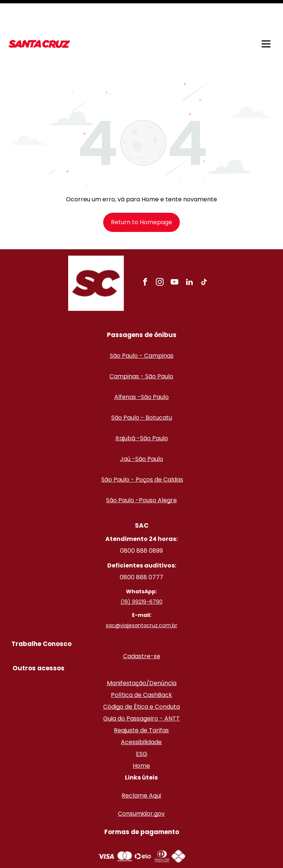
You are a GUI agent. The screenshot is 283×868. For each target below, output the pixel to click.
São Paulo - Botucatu (142, 393)
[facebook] (145, 258)
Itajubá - (128, 413)
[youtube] (175, 258)
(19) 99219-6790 (141, 577)
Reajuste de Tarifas (141, 705)
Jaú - (128, 434)
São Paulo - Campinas (142, 331)
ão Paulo (161, 351)
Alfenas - (127, 372)
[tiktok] (204, 258)
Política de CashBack (141, 670)
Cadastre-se (142, 631)
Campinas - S (129, 351)
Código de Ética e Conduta (141, 682)
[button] (266, 19)
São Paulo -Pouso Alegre (141, 475)
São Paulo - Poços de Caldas (142, 454)
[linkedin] (189, 258)
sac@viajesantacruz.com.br (141, 600)
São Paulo (155, 372)
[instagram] (160, 258)
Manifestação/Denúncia (142, 658)
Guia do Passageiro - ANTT (141, 693)
